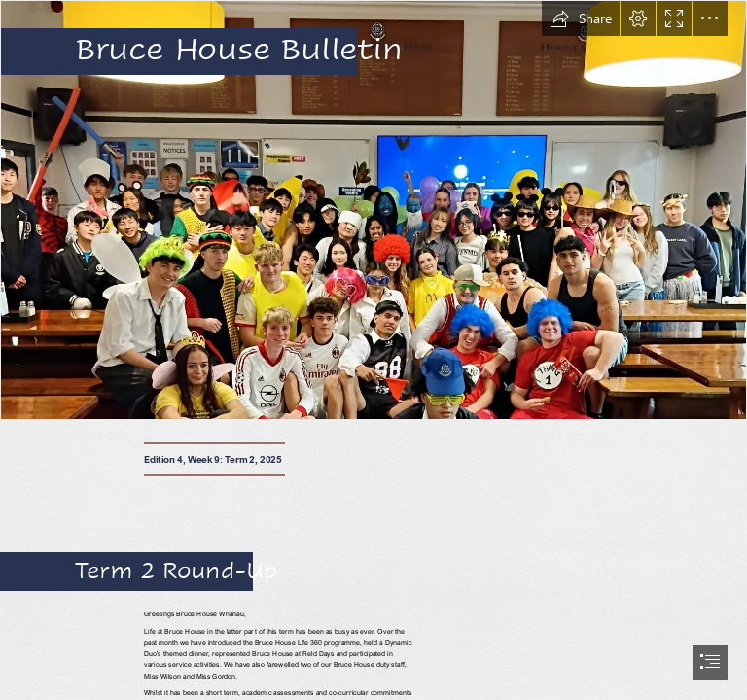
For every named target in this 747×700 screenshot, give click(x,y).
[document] (373, 350)
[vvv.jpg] (373, 210)
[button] (581, 18)
